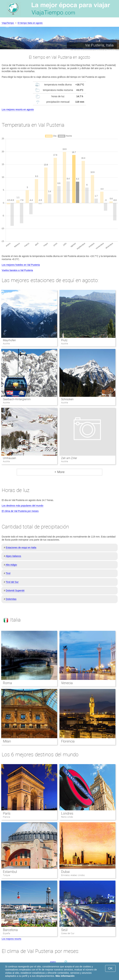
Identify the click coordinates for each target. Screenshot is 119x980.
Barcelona (10, 930)
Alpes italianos (13, 556)
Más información (65, 976)
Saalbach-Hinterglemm (17, 399)
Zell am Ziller (69, 458)
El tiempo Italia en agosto (30, 23)
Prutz (64, 340)
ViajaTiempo (8, 23)
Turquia (6, 875)
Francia (6, 817)
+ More (60, 472)
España (6, 933)
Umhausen (9, 458)
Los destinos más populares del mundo (23, 506)
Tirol (8, 573)
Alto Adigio (11, 565)
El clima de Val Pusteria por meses (20, 511)
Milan (7, 741)
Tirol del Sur (12, 582)
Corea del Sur (68, 933)
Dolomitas (11, 599)
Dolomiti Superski (15, 591)
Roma (7, 683)
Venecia (67, 683)
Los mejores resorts (11, 939)
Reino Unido (67, 817)
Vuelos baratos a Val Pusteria (17, 270)
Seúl (64, 930)
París (7, 813)
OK (110, 968)
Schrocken (67, 399)
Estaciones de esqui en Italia (21, 548)
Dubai (65, 872)
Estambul (10, 872)
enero (53, 962)
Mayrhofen (9, 340)
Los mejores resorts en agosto (18, 109)
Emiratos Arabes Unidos (73, 875)
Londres (67, 813)
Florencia (68, 741)
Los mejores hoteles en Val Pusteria (21, 265)
